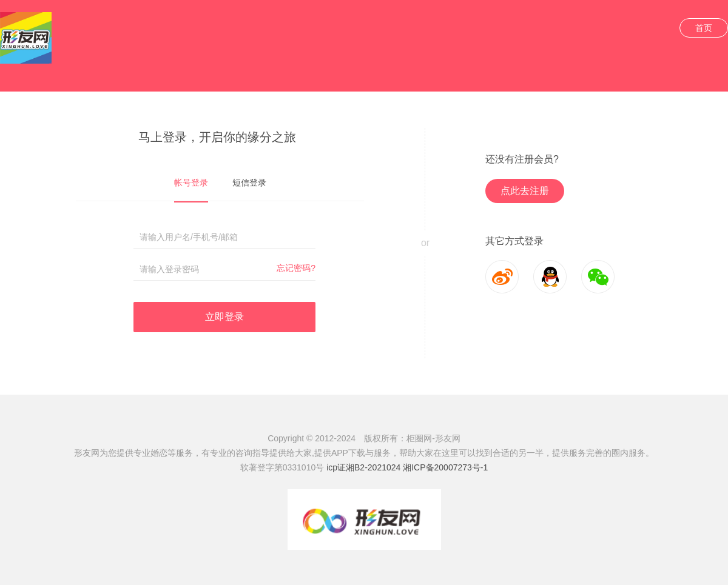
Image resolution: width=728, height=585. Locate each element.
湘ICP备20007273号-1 (445, 467)
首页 (704, 28)
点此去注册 (525, 191)
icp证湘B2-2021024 (363, 467)
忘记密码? (296, 268)
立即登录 (224, 317)
